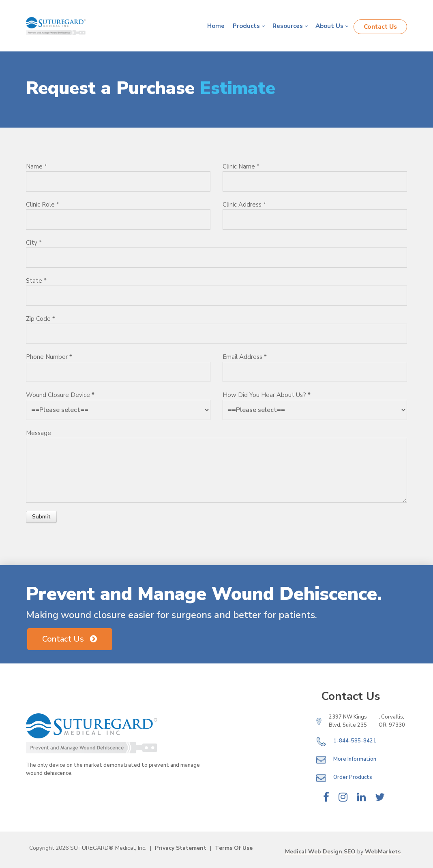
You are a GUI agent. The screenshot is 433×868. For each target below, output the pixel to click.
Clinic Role (43, 205)
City (34, 243)
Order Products (353, 778)
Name (36, 166)
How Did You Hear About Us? (267, 395)
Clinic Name (241, 166)
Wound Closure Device (60, 395)
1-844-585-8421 (355, 741)
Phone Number (49, 357)
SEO (350, 852)
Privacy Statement (181, 848)
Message (39, 433)
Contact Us (380, 27)
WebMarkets (382, 852)
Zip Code (41, 319)
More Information (355, 759)
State (36, 281)
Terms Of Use (234, 848)
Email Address (245, 357)
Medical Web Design (314, 852)
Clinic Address (244, 205)
